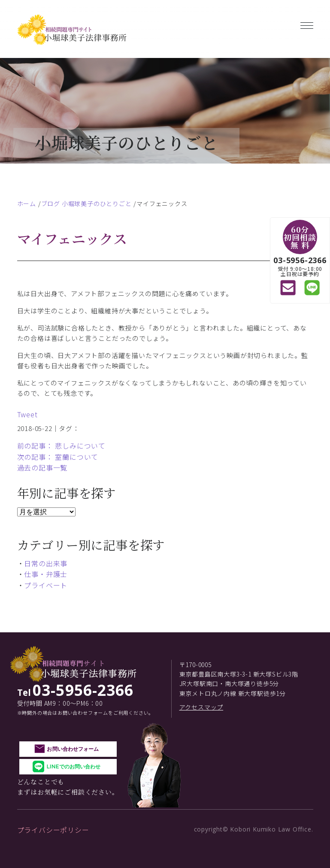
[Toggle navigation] (307, 24)
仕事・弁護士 (46, 574)
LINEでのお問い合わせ (73, 766)
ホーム (27, 203)
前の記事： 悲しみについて (61, 446)
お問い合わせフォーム (73, 749)
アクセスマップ (201, 707)
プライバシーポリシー (53, 830)
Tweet (27, 414)
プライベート (46, 585)
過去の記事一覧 (42, 467)
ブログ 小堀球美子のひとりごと (86, 203)
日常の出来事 (46, 563)
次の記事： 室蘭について (58, 457)
